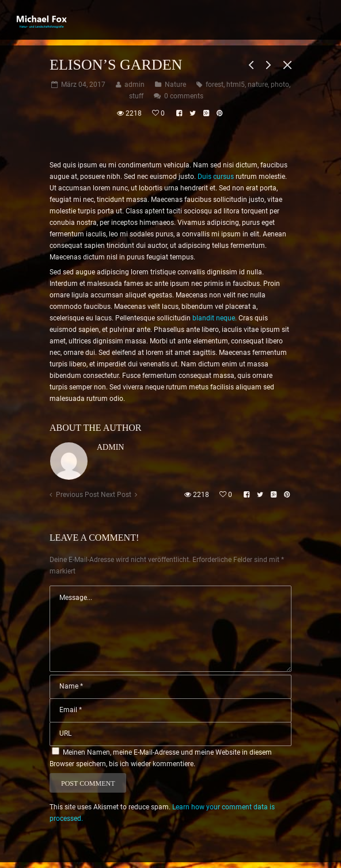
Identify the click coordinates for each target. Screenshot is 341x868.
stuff (136, 96)
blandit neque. (215, 318)
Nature (175, 85)
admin (110, 447)
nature (258, 85)
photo (280, 85)
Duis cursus (216, 177)
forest (215, 85)
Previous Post (77, 495)
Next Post (116, 495)
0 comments (184, 96)
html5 (236, 85)
